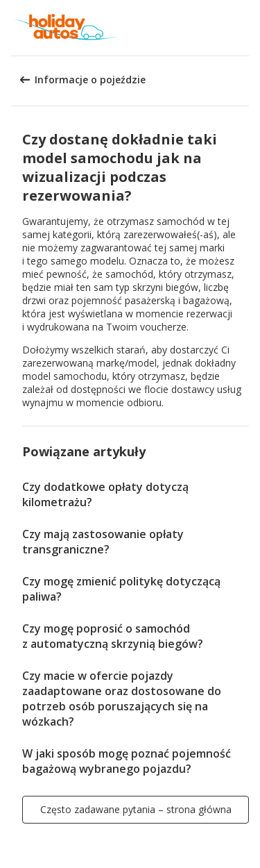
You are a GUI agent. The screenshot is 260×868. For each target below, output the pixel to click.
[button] (245, 28)
